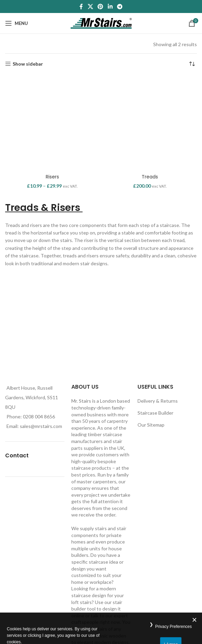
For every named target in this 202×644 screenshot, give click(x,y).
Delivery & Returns (158, 401)
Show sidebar (28, 64)
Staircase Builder (155, 413)
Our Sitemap (151, 425)
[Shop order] (192, 64)
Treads (150, 177)
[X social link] (90, 6)
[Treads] (150, 123)
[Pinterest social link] (100, 6)
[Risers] (52, 123)
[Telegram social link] (120, 6)
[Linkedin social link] (110, 6)
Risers (52, 177)
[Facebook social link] (81, 6)
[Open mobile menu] (17, 23)
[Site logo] (101, 23)
